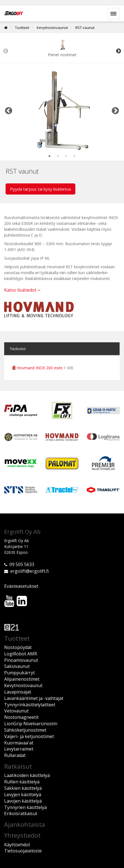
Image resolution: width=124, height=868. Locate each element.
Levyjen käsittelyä (23, 795)
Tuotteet (22, 28)
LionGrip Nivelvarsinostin (31, 724)
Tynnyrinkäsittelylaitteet (30, 705)
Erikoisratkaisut (21, 813)
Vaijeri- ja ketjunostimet (29, 736)
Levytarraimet (19, 749)
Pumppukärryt (19, 673)
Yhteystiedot (22, 835)
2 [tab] (58, 156)
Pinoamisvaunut (21, 660)
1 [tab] (49, 156)
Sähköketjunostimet (25, 730)
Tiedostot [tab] (18, 349)
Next (118, 51)
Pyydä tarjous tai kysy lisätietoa (40, 189)
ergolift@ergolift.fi (29, 571)
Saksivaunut (17, 666)
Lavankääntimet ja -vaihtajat (34, 698)
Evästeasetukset (21, 586)
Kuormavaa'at (19, 743)
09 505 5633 (22, 564)
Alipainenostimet (22, 679)
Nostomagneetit (21, 717)
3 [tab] (66, 156)
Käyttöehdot (17, 845)
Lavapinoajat (18, 692)
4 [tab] (75, 156)
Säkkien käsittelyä (23, 788)
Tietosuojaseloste (23, 851)
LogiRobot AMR (21, 654)
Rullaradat (15, 755)
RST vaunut (85, 28)
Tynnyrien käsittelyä (25, 807)
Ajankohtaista (25, 824)
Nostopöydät (18, 647)
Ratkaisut (18, 766)
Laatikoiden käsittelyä (27, 775)
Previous (6, 51)
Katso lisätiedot (22, 290)
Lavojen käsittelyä (23, 801)
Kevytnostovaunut (52, 28)
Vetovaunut (16, 711)
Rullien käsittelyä (22, 782)
